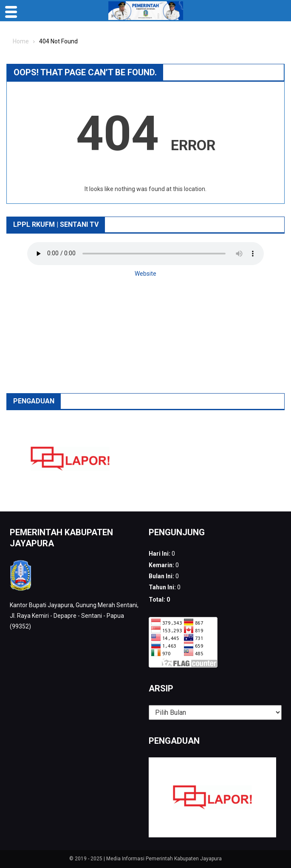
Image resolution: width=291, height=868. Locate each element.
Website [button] (145, 274)
